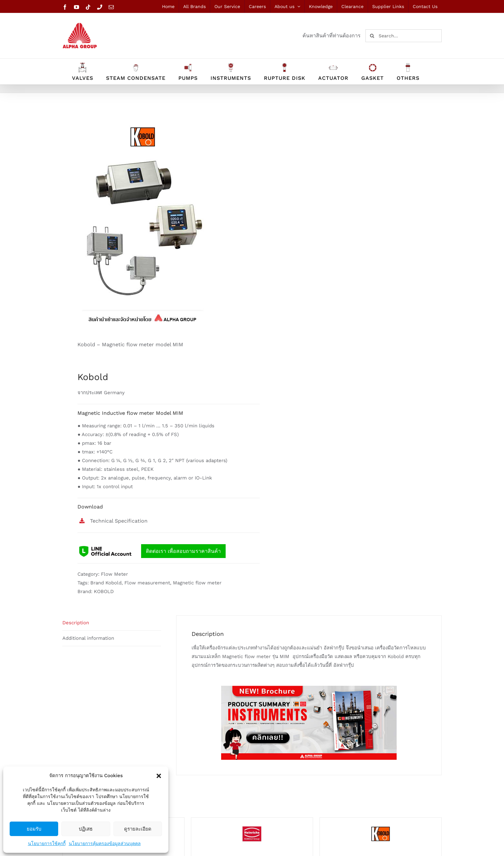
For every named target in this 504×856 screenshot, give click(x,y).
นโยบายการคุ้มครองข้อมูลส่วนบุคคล (105, 843)
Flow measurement (147, 583)
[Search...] (404, 36)
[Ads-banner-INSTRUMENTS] (309, 688)
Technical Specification (119, 521)
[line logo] (105, 546)
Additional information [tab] (88, 638)
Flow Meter (114, 574)
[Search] (372, 36)
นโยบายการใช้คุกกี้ (47, 843)
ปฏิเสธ (86, 829)
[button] (159, 776)
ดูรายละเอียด (138, 829)
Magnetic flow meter (197, 583)
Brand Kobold (106, 583)
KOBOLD (104, 591)
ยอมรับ (34, 829)
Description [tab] (76, 623)
